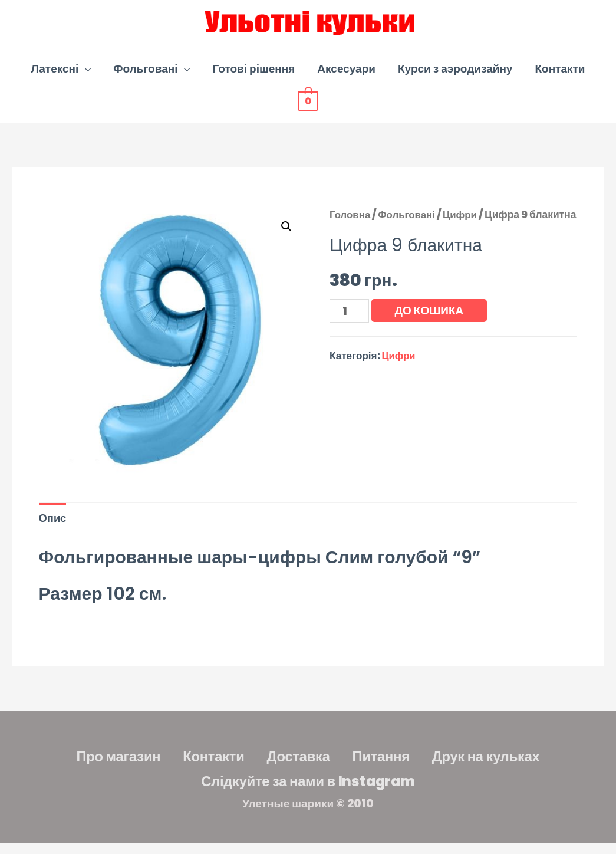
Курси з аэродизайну (455, 76)
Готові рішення (253, 76)
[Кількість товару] (350, 338)
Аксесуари (346, 76)
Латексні (55, 76)
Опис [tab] (53, 526)
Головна (351, 222)
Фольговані (145, 76)
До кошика (431, 337)
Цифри (464, 222)
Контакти (560, 76)
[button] (286, 234)
